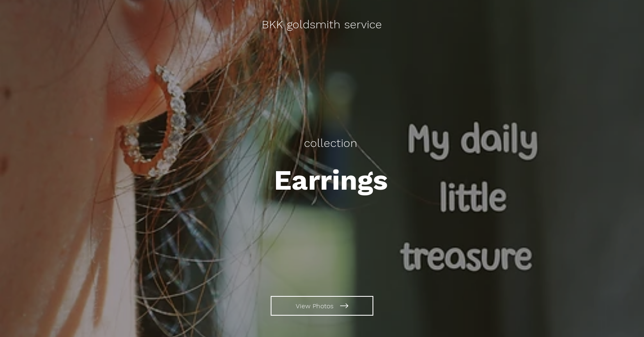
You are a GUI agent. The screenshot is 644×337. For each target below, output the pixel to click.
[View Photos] (322, 306)
